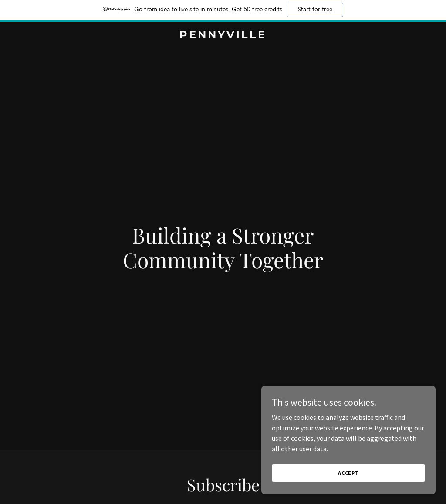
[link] (223, 36)
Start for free (315, 10)
